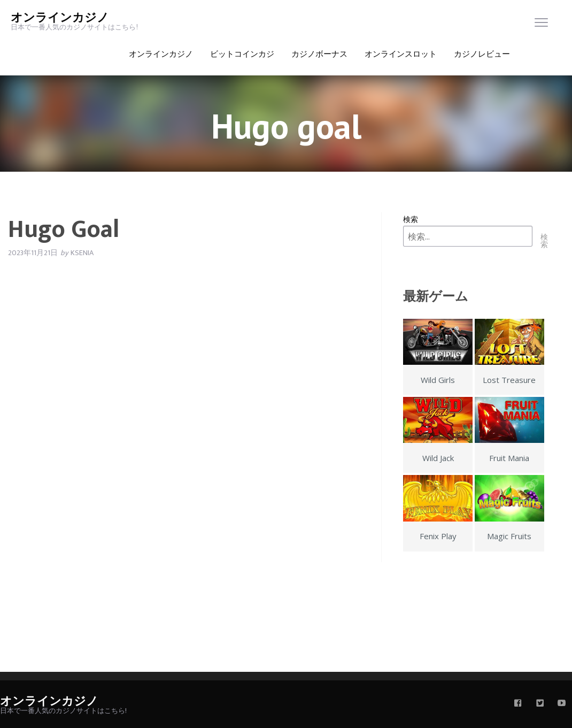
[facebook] (518, 704)
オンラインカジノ (60, 18)
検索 (411, 219)
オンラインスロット (401, 54)
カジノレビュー (482, 54)
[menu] (541, 25)
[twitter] (540, 704)
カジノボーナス (319, 54)
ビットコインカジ (242, 54)
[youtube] (562, 704)
